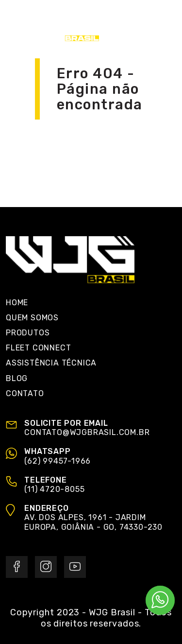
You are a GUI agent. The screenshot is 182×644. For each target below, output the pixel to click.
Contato (25, 393)
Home (17, 303)
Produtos (28, 333)
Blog (17, 378)
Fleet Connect (38, 348)
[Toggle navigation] (166, 24)
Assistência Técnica (51, 363)
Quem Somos (32, 318)
